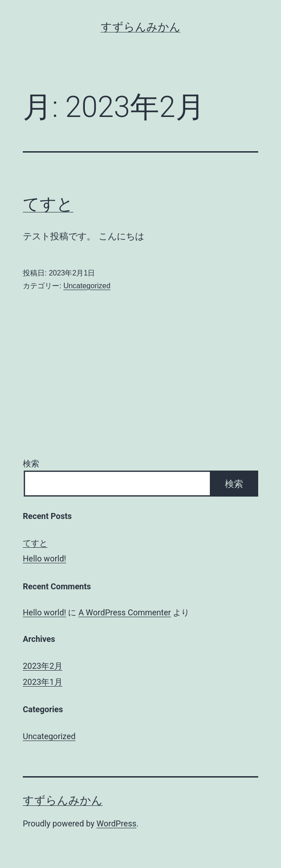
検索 (31, 463)
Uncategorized (87, 286)
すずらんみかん (141, 27)
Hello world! (44, 558)
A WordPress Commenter (125, 612)
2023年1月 (43, 682)
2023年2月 (43, 666)
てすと (48, 204)
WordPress (117, 823)
